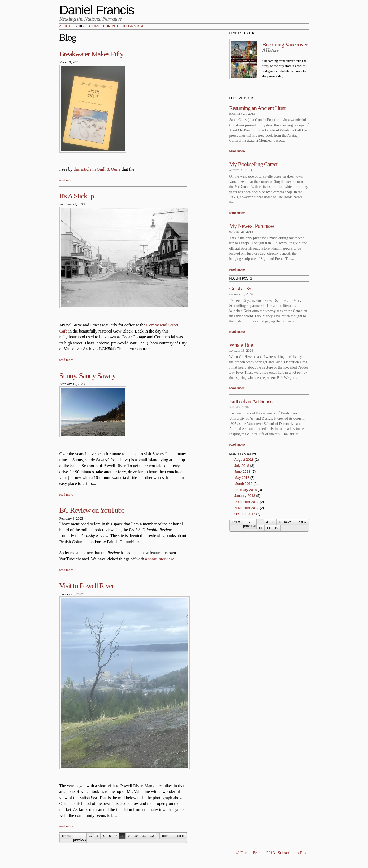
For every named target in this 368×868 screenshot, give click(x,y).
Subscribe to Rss (292, 853)
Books (94, 26)
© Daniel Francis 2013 (256, 853)
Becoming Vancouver (285, 44)
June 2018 (242, 471)
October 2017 (245, 514)
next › (166, 836)
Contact (111, 26)
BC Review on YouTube (92, 510)
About (65, 26)
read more (66, 180)
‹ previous (80, 838)
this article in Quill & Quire (97, 169)
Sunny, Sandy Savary (88, 376)
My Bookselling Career (254, 164)
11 (144, 836)
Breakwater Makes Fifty (91, 54)
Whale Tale (241, 345)
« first (66, 836)
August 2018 (244, 460)
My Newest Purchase (251, 226)
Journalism (133, 26)
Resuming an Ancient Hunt (257, 108)
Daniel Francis (97, 10)
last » (180, 836)
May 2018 (242, 478)
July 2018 (242, 466)
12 (152, 836)
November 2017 (247, 508)
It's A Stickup (77, 196)
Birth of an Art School (252, 401)
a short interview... (161, 559)
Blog (79, 26)
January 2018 (245, 496)
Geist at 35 (240, 288)
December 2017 (247, 502)
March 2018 (243, 484)
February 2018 (246, 490)
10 (136, 836)
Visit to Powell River (87, 586)
